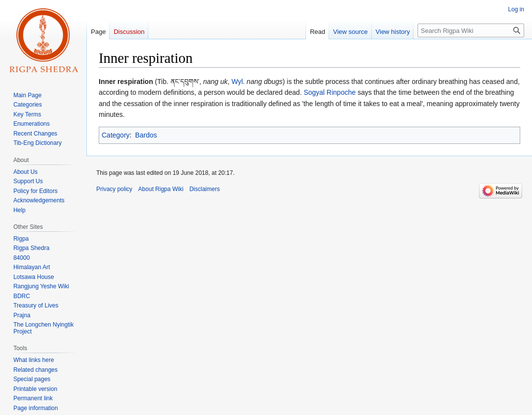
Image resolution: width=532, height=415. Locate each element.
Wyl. (238, 82)
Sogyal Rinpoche (330, 92)
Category (116, 135)
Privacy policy (114, 189)
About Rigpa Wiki (161, 189)
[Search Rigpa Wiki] (471, 30)
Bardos (146, 135)
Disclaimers (204, 189)
